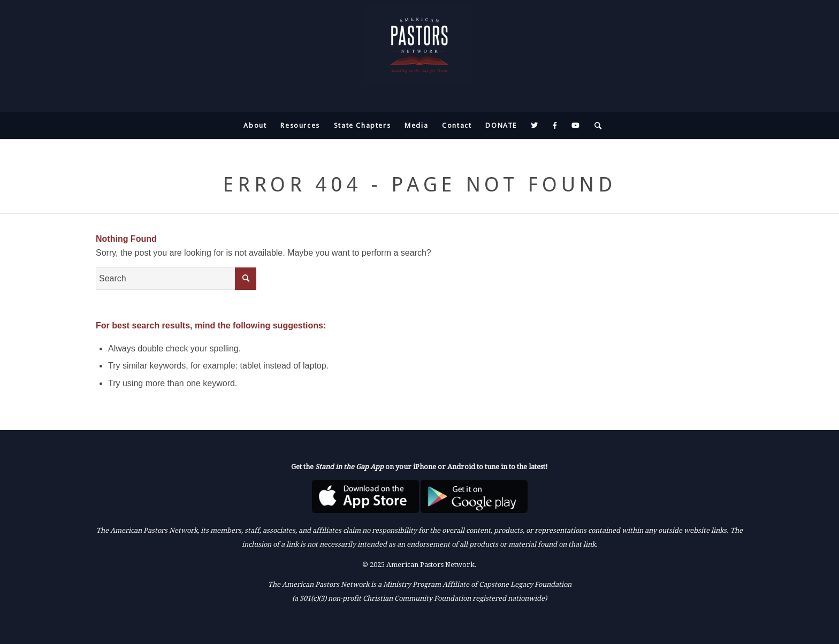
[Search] (595, 126)
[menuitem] (255, 126)
